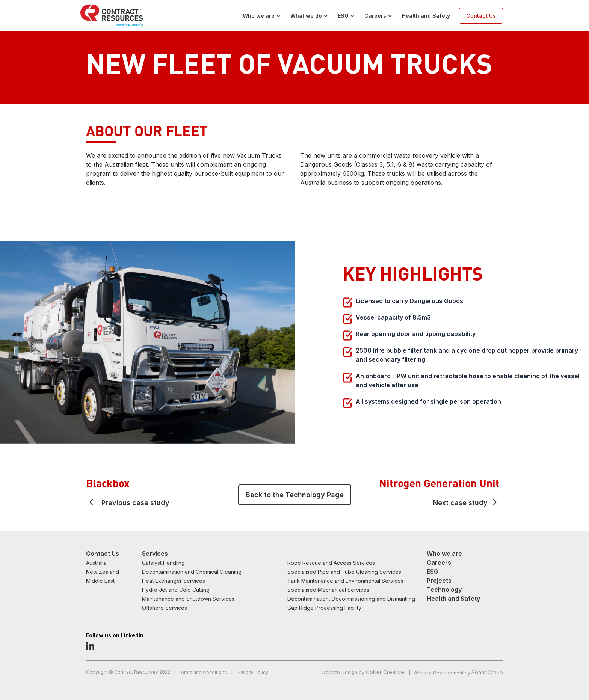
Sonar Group (487, 672)
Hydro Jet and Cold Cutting (176, 590)
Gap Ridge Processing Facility (324, 608)
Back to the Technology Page (295, 495)
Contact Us (481, 16)
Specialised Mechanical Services (328, 590)
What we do (306, 16)
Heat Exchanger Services (174, 581)
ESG (343, 16)
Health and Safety (426, 16)
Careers (375, 16)
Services (155, 554)
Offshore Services (165, 608)
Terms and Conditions (203, 672)
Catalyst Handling (163, 563)
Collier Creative (385, 672)
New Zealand (103, 572)
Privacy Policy (253, 672)
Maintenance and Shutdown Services (188, 599)
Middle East (100, 581)
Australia (96, 563)
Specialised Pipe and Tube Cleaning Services (344, 572)
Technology (444, 590)
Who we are (259, 16)
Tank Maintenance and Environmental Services (345, 581)
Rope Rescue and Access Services (331, 563)
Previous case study (135, 503)
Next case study (460, 503)
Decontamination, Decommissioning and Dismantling (351, 599)
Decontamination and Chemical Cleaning (192, 572)
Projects (439, 581)
